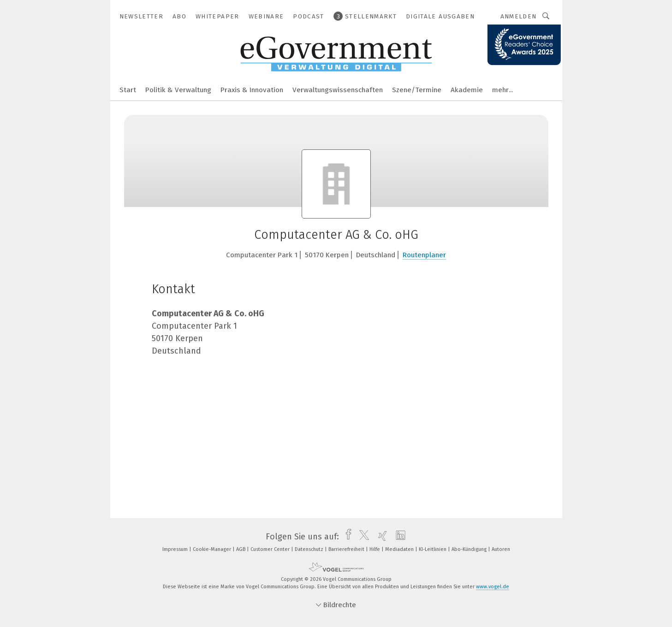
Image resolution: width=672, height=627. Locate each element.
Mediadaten (400, 549)
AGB (241, 549)
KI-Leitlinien (433, 549)
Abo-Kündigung (470, 549)
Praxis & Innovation (252, 90)
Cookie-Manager (213, 549)
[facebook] (346, 537)
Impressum (176, 549)
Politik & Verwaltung (178, 90)
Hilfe (375, 549)
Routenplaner (424, 255)
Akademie (467, 90)
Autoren (501, 549)
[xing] (380, 537)
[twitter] (362, 537)
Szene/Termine (417, 90)
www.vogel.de (493, 587)
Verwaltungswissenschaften (338, 90)
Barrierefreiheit (347, 549)
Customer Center (271, 549)
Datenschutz (310, 549)
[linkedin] (398, 537)
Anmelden (519, 16)
